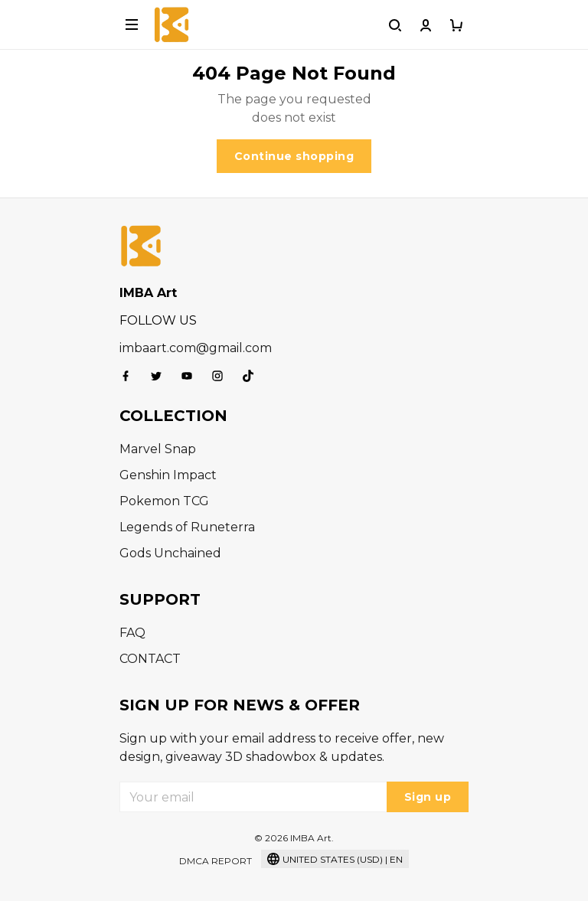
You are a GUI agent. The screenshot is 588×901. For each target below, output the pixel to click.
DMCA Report (216, 861)
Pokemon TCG (164, 501)
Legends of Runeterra (187, 527)
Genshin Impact (168, 475)
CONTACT (150, 659)
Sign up (428, 797)
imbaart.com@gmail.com (196, 348)
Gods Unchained (170, 553)
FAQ (132, 633)
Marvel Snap (158, 449)
